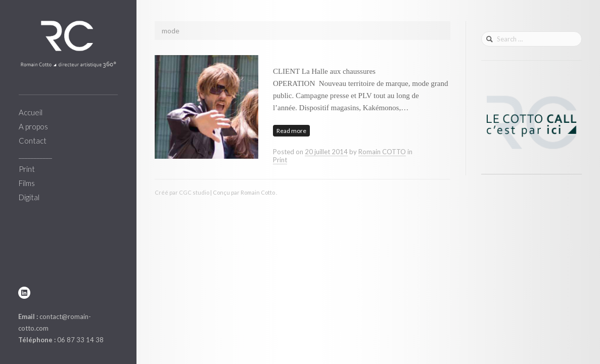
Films (27, 183)
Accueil (31, 112)
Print (27, 169)
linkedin (24, 293)
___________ (35, 155)
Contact (33, 141)
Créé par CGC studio (182, 192)
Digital (29, 197)
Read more (291, 131)
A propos (33, 126)
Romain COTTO (382, 152)
